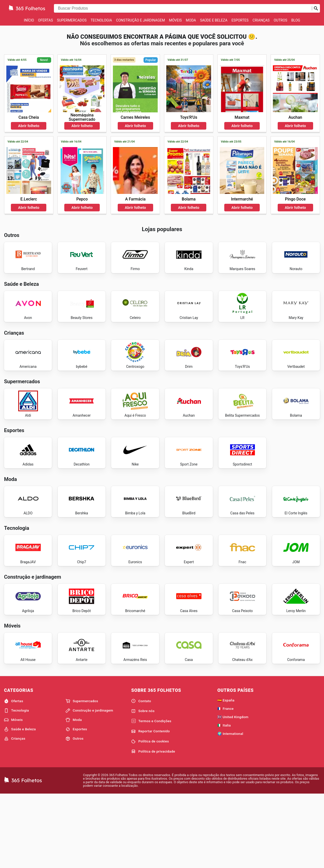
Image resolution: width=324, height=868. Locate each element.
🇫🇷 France (226, 782)
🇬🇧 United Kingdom (233, 790)
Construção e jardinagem (140, 20)
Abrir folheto (29, 126)
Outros (280, 20)
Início (29, 20)
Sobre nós (143, 784)
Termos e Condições (151, 794)
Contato (141, 774)
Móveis (175, 20)
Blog (296, 20)
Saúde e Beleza (214, 20)
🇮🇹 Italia (224, 798)
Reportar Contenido (150, 804)
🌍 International (230, 807)
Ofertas (45, 20)
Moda (191, 20)
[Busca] (316, 8)
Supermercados (72, 20)
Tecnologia (101, 20)
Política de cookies (150, 815)
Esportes (240, 20)
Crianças (261, 20)
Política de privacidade (153, 824)
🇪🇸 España (226, 773)
